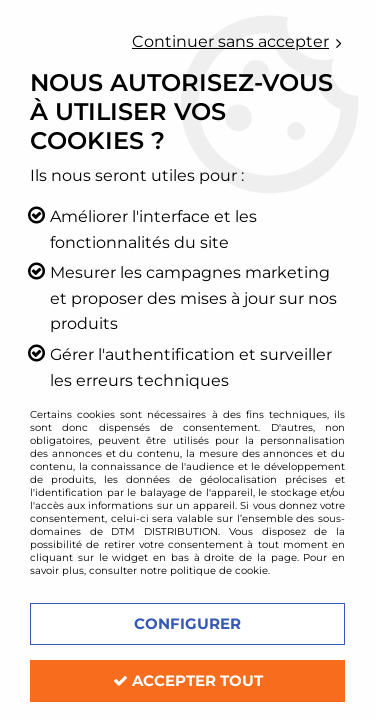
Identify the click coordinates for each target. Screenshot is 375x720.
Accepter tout (188, 680)
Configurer (187, 623)
